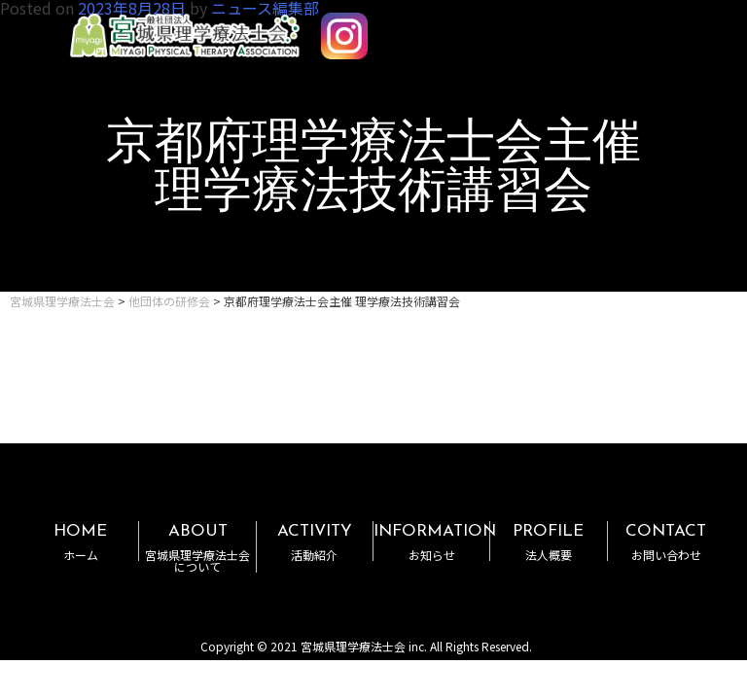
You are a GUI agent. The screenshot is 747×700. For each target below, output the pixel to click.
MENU (677, 27)
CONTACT (666, 542)
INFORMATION (435, 542)
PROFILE (548, 542)
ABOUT (197, 548)
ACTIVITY (315, 542)
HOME (80, 542)
